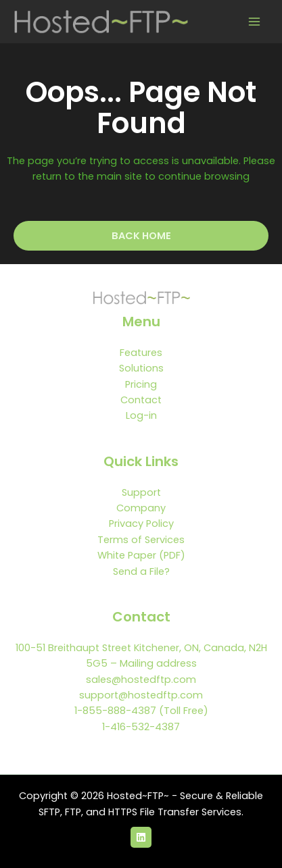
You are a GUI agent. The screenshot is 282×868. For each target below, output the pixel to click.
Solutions (141, 368)
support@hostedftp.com (141, 695)
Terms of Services (141, 540)
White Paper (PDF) (141, 555)
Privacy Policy (141, 524)
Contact (141, 400)
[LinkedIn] (141, 837)
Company (141, 508)
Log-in (141, 415)
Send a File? (141, 571)
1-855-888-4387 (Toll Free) (141, 711)
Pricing (141, 384)
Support (141, 492)
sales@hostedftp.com (141, 680)
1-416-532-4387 (141, 727)
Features (141, 353)
